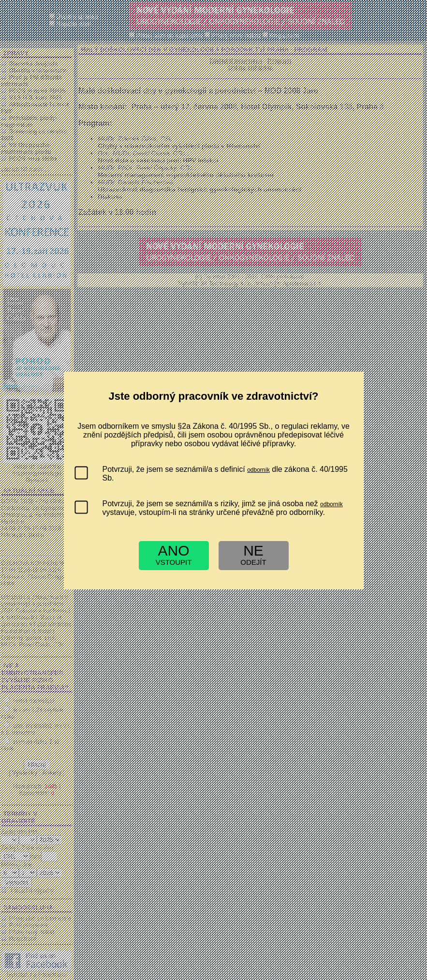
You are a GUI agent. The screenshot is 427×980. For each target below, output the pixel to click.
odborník (258, 470)
